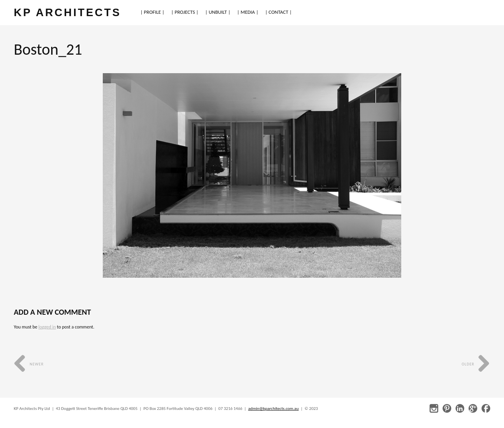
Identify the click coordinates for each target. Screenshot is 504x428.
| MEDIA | (248, 12)
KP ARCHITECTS (67, 12)
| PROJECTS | (185, 12)
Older (476, 364)
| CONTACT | (278, 12)
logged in (47, 327)
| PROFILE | (152, 12)
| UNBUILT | (218, 12)
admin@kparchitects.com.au (273, 409)
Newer (29, 364)
